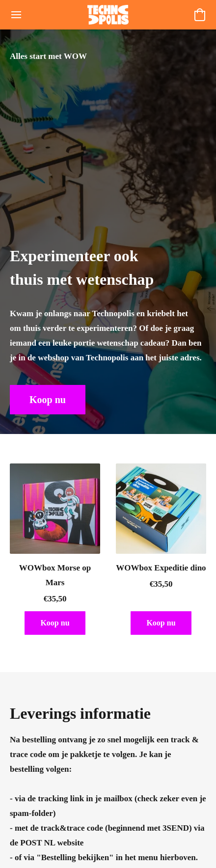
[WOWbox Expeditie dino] (161, 553)
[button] (108, 15)
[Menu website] (16, 15)
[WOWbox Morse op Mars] (55, 553)
